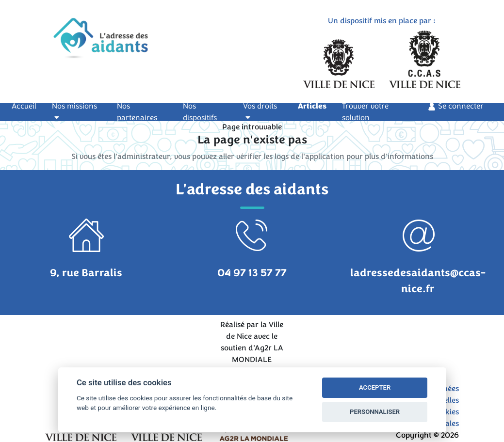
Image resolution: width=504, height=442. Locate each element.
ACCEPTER (375, 387)
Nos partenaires (137, 112)
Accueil (30, 106)
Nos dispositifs (200, 112)
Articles (312, 106)
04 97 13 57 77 (252, 273)
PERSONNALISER (375, 412)
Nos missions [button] (74, 111)
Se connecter (455, 106)
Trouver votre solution (365, 112)
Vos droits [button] (260, 111)
